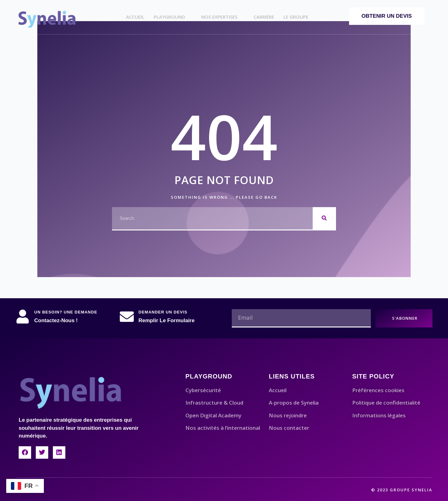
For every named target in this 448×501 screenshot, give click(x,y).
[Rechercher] (324, 218)
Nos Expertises (223, 17)
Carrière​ (264, 17)
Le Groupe (299, 17)
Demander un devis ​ (164, 312)
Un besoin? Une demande (66, 312)
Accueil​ (135, 17)
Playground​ (173, 17)
